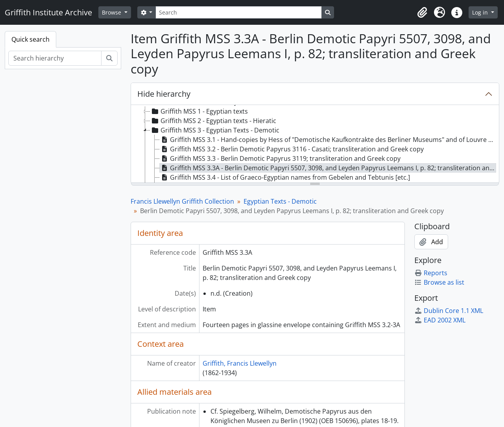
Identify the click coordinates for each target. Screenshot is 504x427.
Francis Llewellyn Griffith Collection (182, 201)
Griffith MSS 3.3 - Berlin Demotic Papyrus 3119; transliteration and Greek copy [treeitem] (280, 158)
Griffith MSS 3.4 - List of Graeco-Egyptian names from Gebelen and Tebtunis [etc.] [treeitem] (285, 177)
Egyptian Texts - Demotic (280, 201)
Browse (112, 12)
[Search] (238, 12)
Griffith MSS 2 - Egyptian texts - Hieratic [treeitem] (213, 121)
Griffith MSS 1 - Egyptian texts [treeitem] (199, 111)
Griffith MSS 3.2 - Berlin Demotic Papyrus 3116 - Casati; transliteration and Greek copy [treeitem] (292, 149)
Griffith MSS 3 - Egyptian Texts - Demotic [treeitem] (215, 130)
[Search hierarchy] (55, 58)
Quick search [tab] (30, 39)
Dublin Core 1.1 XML (449, 311)
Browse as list (439, 282)
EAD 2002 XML (440, 320)
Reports (431, 273)
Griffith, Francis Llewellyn (240, 363)
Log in (481, 12)
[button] (422, 13)
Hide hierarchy (164, 94)
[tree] (315, 144)
